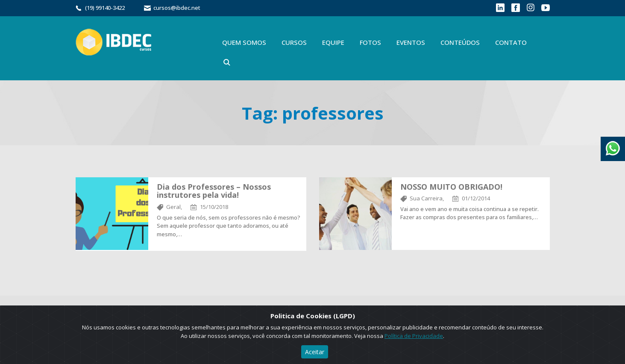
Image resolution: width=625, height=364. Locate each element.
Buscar (227, 62)
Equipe (333, 42)
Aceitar (315, 352)
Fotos (370, 42)
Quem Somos (244, 42)
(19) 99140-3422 (105, 8)
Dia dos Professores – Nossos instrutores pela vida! (214, 191)
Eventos (411, 42)
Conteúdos (460, 42)
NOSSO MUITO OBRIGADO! (451, 187)
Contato (511, 42)
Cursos (294, 42)
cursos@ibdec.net (177, 8)
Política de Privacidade (414, 336)
